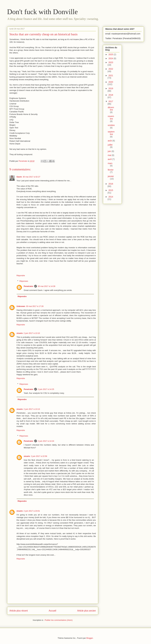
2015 (111, 190)
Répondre (21, 276)
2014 (111, 197)
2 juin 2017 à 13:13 (32, 409)
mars (110, 163)
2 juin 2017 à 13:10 (32, 333)
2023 (111, 62)
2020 (111, 82)
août (110, 141)
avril (110, 159)
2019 (111, 88)
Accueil (52, 611)
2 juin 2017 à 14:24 (46, 441)
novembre (111, 117)
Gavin (19, 177)
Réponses (24, 281)
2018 (111, 95)
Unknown (21, 306)
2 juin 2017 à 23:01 (32, 511)
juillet (110, 145)
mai (110, 155)
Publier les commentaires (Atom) (59, 620)
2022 (111, 69)
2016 (111, 184)
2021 (111, 75)
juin (110, 151)
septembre (111, 133)
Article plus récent (19, 611)
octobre (111, 125)
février (111, 170)
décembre (111, 109)
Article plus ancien (86, 611)
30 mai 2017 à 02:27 (31, 177)
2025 (111, 54)
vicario (20, 333)
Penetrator (29, 286)
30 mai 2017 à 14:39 (47, 286)
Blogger (90, 638)
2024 (111, 58)
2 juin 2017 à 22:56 (39, 456)
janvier (111, 176)
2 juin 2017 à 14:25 (46, 389)
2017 (111, 101)
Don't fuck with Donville (42, 12)
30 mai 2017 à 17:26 (35, 306)
